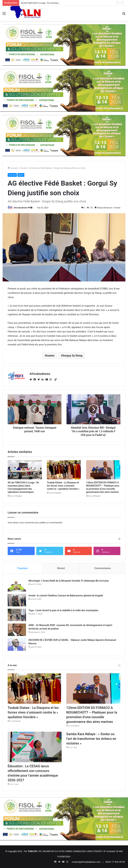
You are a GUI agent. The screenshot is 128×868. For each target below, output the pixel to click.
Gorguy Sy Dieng (72, 356)
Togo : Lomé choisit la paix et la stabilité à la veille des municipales (63, 610)
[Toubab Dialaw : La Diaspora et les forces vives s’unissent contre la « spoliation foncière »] (64, 470)
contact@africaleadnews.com (86, 862)
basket (50, 356)
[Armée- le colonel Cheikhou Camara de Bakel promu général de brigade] (17, 600)
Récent (61, 568)
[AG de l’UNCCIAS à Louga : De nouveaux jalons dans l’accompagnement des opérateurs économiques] (25, 470)
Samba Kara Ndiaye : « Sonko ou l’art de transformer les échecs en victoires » (91, 739)
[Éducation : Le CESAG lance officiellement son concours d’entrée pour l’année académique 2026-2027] (35, 747)
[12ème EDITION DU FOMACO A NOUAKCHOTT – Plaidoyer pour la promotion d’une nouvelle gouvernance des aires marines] (103, 470)
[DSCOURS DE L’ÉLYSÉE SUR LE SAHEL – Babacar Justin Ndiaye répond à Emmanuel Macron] (17, 645)
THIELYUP (32, 851)
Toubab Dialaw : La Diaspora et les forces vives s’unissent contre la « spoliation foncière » (63, 486)
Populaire (23, 568)
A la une (23, 168)
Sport (21, 175)
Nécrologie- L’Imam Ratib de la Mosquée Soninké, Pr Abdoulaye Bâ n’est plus (69, 581)
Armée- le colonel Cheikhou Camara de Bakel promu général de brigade (66, 596)
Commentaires (102, 568)
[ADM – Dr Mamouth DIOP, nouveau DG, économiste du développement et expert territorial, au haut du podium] (17, 630)
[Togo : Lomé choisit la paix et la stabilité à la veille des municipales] (17, 615)
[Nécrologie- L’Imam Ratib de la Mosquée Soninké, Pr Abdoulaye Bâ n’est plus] (17, 585)
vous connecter (27, 523)
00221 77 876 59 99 (115, 862)
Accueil (12, 168)
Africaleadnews (21, 208)
